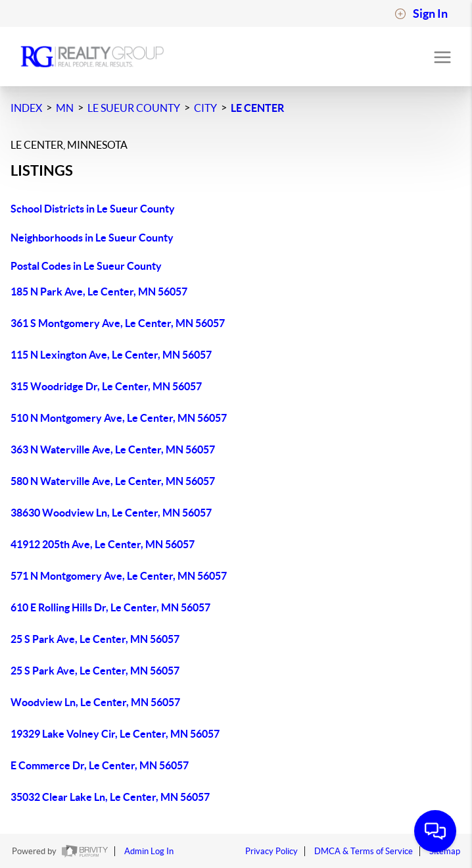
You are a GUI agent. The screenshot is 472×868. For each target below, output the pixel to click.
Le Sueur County (134, 108)
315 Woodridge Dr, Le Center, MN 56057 (106, 386)
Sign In (421, 14)
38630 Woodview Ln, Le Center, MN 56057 (111, 513)
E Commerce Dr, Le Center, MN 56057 (100, 765)
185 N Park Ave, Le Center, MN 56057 (99, 292)
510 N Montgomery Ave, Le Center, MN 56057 (119, 418)
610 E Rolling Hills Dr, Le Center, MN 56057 (110, 607)
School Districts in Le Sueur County (93, 209)
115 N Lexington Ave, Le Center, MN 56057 (111, 355)
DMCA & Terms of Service (364, 851)
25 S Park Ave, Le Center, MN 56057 (95, 639)
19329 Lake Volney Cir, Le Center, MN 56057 (115, 734)
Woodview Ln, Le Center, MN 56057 (95, 702)
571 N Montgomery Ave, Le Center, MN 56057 (119, 576)
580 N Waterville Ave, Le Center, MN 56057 (113, 481)
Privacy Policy (271, 851)
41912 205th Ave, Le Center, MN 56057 (103, 544)
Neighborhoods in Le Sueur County (92, 238)
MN (65, 108)
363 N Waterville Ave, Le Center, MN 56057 (113, 449)
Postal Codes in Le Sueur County (86, 266)
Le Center (257, 108)
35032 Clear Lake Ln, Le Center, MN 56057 (110, 797)
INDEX (26, 108)
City (205, 108)
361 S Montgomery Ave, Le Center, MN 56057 (118, 323)
